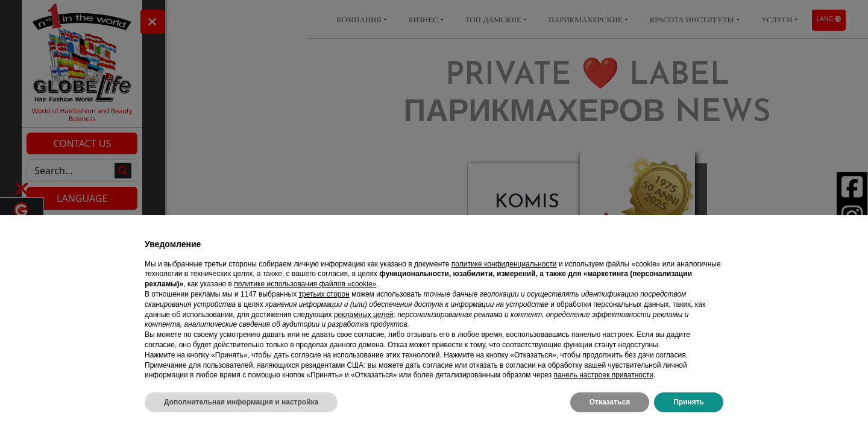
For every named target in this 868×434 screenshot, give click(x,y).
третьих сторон (324, 294)
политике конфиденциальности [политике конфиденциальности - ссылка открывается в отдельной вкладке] (504, 264)
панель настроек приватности (604, 375)
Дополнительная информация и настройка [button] (241, 402)
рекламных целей (364, 315)
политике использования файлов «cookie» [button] (305, 284)
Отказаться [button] (610, 402)
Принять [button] (689, 402)
